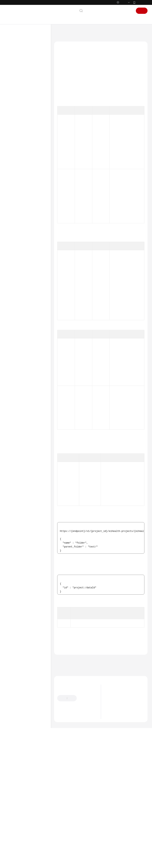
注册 (142, 19)
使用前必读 (18, 95)
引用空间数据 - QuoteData (32, 205)
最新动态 (14, 58)
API (14, 114)
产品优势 (113, 764)
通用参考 (14, 326)
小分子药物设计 (24, 283)
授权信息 (65, 87)
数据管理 (21, 133)
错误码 (68, 706)
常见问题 (14, 308)
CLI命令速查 (16, 302)
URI (62, 93)
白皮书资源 (15, 351)
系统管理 (21, 126)
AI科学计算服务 (76, 40)
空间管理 (21, 120)
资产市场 (21, 271)
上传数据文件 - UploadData (32, 215)
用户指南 (14, 83)
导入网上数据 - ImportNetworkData (35, 196)
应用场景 (113, 769)
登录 (128, 19)
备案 (107, 19)
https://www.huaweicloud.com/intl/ (77, 4)
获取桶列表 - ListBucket (31, 234)
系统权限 (14, 363)
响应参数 (65, 105)
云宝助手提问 (64, 784)
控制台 (118, 19)
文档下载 (14, 315)
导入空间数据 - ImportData (32, 186)
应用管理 (21, 265)
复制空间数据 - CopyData (32, 176)
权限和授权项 (114, 142)
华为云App (142, 11)
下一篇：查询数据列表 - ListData (74, 732)
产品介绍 (14, 64)
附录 (15, 296)
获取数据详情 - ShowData (32, 244)
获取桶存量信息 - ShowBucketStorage (34, 166)
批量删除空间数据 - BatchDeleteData (34, 225)
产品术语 (14, 332)
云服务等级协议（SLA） (23, 345)
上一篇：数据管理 (65, 726)
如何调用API (19, 108)
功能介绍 (65, 81)
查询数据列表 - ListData (32, 157)
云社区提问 (82, 784)
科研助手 (21, 290)
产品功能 (113, 774)
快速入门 (14, 77)
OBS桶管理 (26, 258)
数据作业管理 (27, 252)
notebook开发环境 (26, 277)
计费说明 (14, 70)
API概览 (16, 101)
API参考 (13, 89)
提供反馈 (85, 765)
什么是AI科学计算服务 (120, 759)
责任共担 (14, 338)
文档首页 (59, 40)
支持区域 (14, 357)
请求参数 (65, 99)
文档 (98, 19)
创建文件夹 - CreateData (31, 147)
